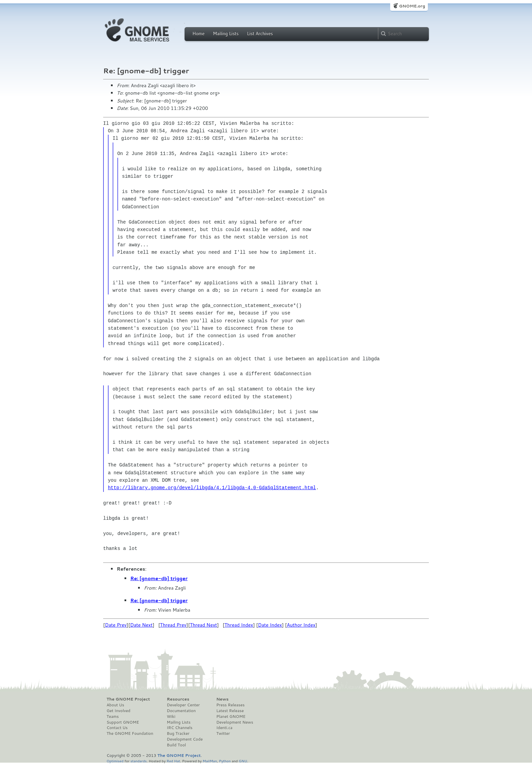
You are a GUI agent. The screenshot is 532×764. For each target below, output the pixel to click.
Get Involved (118, 711)
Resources (178, 699)
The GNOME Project (128, 699)
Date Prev (116, 625)
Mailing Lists (226, 34)
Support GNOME (123, 722)
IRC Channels (180, 728)
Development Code (185, 739)
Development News (235, 722)
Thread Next (204, 625)
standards (138, 761)
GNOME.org (412, 6)
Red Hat (173, 761)
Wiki (171, 717)
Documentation (181, 711)
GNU (243, 761)
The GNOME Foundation (130, 733)
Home (198, 34)
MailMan (210, 761)
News (222, 699)
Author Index (301, 625)
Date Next (141, 625)
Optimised (115, 761)
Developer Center (183, 705)
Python (225, 761)
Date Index (270, 625)
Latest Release (230, 711)
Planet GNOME (231, 717)
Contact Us (117, 728)
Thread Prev (173, 625)
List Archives (260, 34)
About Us (115, 705)
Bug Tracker (178, 733)
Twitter (223, 733)
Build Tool (176, 745)
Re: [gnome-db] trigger (159, 578)
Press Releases (230, 705)
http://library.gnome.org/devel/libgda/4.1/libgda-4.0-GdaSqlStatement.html (212, 488)
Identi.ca (224, 728)
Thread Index (239, 625)
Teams (113, 717)
